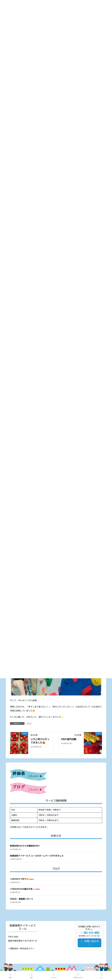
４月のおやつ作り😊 (22, 879)
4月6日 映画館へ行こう (21, 899)
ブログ (29, 724)
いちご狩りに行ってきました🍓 (40, 741)
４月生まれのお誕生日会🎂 (25, 889)
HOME (32, 976)
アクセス (54, 976)
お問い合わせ (78, 976)
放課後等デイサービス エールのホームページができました (37, 856)
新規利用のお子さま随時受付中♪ (25, 846)
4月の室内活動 (69, 739)
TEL (101, 976)
